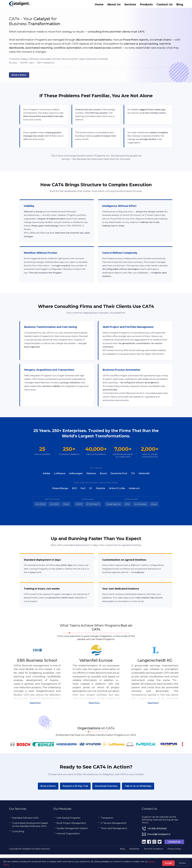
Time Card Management (114, 841)
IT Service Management (114, 836)
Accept (168, 863)
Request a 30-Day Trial (75, 799)
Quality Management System (72, 841)
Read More (37, 714)
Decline (182, 863)
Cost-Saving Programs (68, 831)
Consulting (18, 844)
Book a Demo (48, 799)
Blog (180, 5)
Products (146, 5)
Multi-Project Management (71, 836)
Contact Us (165, 5)
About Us (114, 5)
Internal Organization (68, 847)
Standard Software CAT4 (25, 831)
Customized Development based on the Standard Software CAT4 (30, 838)
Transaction (107, 831)
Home (99, 5)
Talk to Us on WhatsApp (138, 799)
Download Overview (106, 799)
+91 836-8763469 (157, 842)
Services (130, 5)
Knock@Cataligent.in (159, 847)
